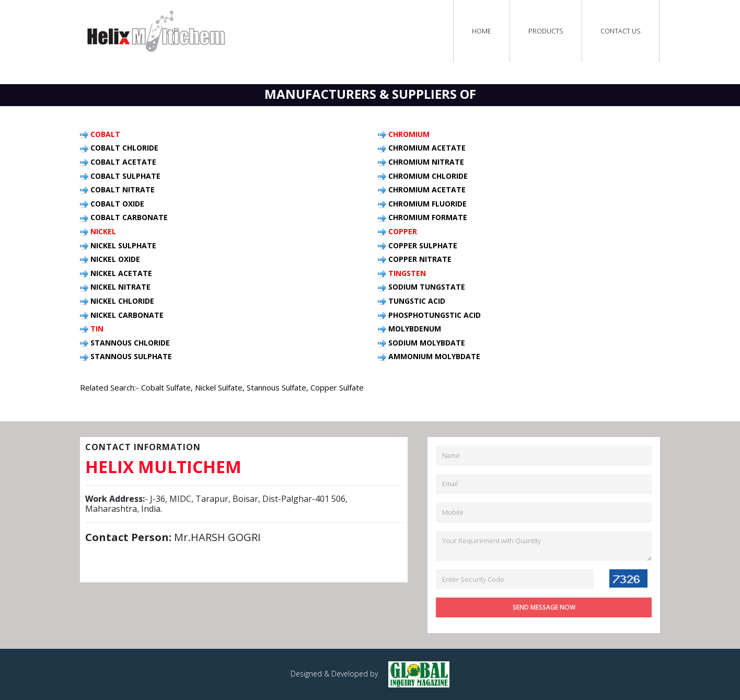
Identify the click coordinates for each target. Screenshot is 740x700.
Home (482, 31)
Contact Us (621, 31)
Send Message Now (544, 607)
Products (546, 31)
